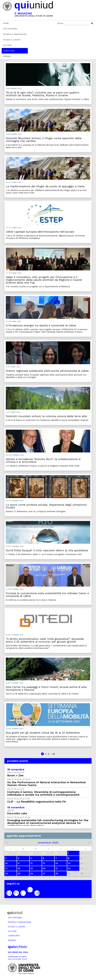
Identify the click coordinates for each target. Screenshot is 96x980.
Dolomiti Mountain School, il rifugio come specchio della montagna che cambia (44, 140)
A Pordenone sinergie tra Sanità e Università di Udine (41, 325)
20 (44, 868)
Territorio (9, 51)
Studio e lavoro (12, 40)
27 (44, 873)
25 (19, 873)
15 (69, 863)
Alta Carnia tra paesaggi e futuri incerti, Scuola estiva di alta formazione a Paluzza (46, 688)
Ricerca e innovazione (15, 34)
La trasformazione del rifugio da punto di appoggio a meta (45, 186)
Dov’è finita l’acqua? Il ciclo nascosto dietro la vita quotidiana (47, 550)
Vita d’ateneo (10, 29)
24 (7, 873)
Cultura (7, 45)
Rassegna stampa (17, 958)
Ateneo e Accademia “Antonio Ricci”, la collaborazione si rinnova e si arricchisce (43, 460)
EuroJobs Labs (17, 813)
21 (56, 868)
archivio (17, 947)
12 (31, 863)
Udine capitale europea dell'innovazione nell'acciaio (40, 232)
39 (54, 754)
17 (6, 868)
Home (6, 23)
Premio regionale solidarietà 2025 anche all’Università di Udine (47, 371)
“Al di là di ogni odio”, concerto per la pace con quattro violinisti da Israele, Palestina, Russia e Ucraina (43, 94)
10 (6, 863)
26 (32, 873)
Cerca (60, 23)
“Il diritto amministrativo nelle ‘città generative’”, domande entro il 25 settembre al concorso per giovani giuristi (45, 640)
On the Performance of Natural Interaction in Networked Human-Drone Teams (46, 784)
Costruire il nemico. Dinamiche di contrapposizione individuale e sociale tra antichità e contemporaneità (43, 793)
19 (31, 868)
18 (19, 868)
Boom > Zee (15, 775)
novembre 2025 (48, 843)
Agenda (7, 56)
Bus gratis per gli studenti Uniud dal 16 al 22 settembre (43, 733)
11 (19, 863)
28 (57, 873)
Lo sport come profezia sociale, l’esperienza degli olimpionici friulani (46, 506)
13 (44, 863)
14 (57, 863)
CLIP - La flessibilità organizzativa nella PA (37, 802)
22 (69, 868)
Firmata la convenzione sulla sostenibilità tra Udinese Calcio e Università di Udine (47, 595)
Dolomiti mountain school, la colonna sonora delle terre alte (46, 416)
